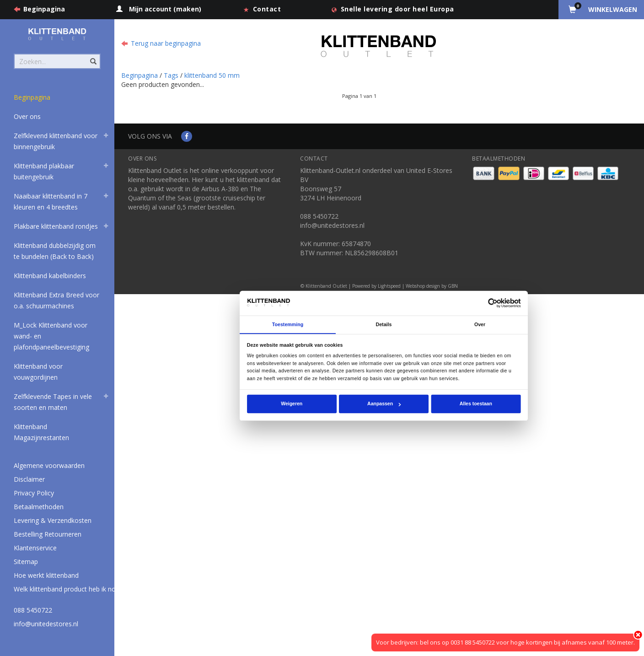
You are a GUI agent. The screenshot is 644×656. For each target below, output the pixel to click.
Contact (267, 9)
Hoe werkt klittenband (46, 575)
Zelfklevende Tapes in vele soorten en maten (53, 402)
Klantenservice (35, 548)
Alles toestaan (476, 404)
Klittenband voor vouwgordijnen (38, 372)
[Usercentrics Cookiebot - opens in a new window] (493, 303)
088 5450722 (33, 610)
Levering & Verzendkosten (53, 520)
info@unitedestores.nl (46, 624)
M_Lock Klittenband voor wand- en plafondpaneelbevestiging (51, 336)
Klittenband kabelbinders (50, 276)
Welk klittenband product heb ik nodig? (70, 589)
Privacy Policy (34, 493)
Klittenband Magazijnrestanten (41, 432)
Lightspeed (389, 286)
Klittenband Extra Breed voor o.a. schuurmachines (56, 300)
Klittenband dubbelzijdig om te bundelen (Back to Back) (55, 251)
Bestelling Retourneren (48, 534)
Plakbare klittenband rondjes (56, 226)
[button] (106, 137)
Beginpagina (44, 9)
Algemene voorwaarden (49, 465)
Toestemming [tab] (288, 324)
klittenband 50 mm (212, 75)
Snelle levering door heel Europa (397, 9)
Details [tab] (384, 324)
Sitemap (26, 562)
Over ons (27, 116)
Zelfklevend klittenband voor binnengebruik (56, 141)
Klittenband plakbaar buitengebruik (44, 171)
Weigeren (292, 404)
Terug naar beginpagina (166, 43)
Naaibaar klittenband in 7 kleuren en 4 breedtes (51, 202)
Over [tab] (480, 324)
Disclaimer (29, 479)
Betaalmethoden (39, 507)
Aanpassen (384, 404)
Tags (171, 75)
